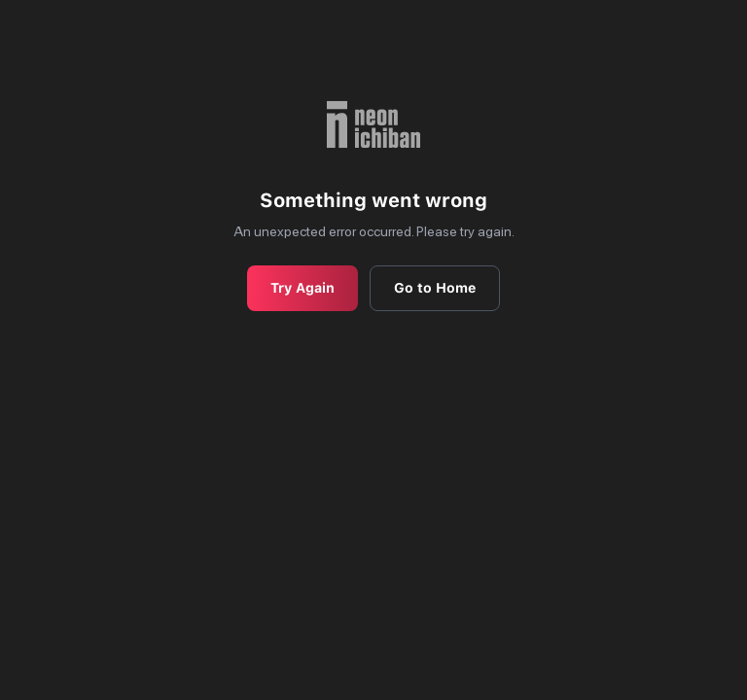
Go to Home (435, 288)
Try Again (302, 288)
